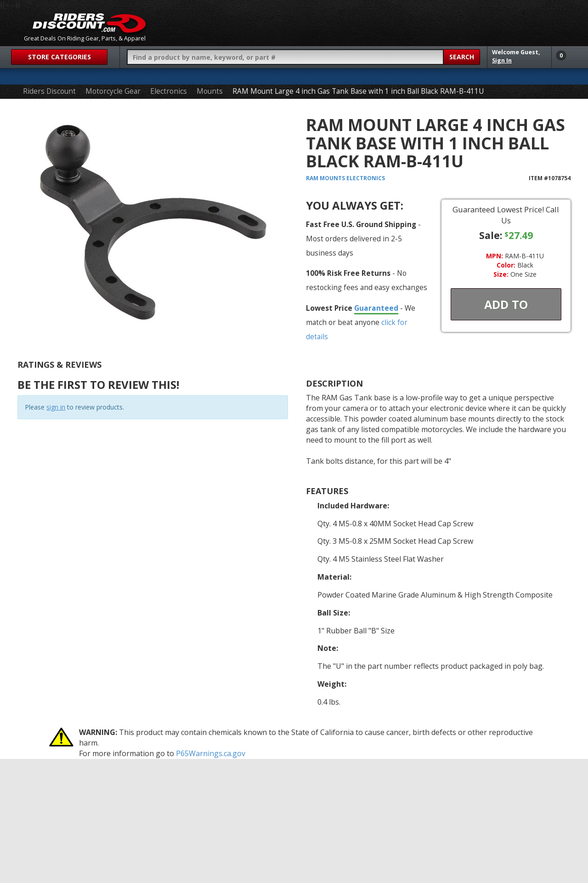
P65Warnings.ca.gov (211, 753)
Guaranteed (376, 308)
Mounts (210, 91)
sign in (56, 407)
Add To (506, 304)
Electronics (169, 91)
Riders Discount (49, 91)
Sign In (502, 60)
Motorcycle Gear (113, 91)
